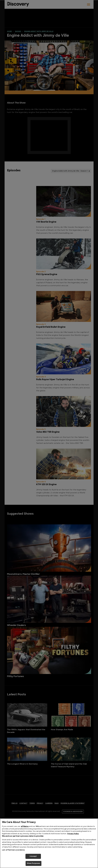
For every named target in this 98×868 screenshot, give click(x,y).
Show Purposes (34, 863)
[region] (49, 843)
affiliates (25, 826)
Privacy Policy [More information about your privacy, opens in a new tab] (73, 834)
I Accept (33, 856)
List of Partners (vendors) (13, 850)
